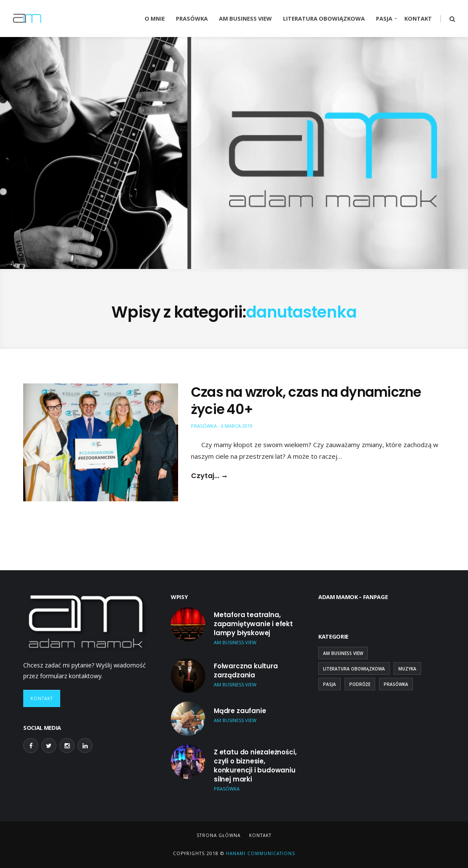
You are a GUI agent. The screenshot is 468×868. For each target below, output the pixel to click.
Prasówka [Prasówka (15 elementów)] (396, 684)
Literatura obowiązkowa (324, 19)
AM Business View (245, 19)
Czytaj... (205, 476)
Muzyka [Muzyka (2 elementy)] (407, 669)
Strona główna (219, 835)
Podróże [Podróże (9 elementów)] (360, 684)
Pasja (384, 19)
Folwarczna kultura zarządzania (246, 670)
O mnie (155, 19)
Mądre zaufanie (240, 711)
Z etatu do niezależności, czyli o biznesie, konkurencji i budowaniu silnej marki (255, 766)
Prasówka (192, 19)
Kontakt (418, 19)
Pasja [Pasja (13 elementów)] (329, 684)
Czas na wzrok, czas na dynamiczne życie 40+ (306, 401)
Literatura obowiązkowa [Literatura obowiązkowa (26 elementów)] (354, 669)
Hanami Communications (260, 853)
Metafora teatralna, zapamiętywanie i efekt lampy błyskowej (253, 624)
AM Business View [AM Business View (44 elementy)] (343, 653)
